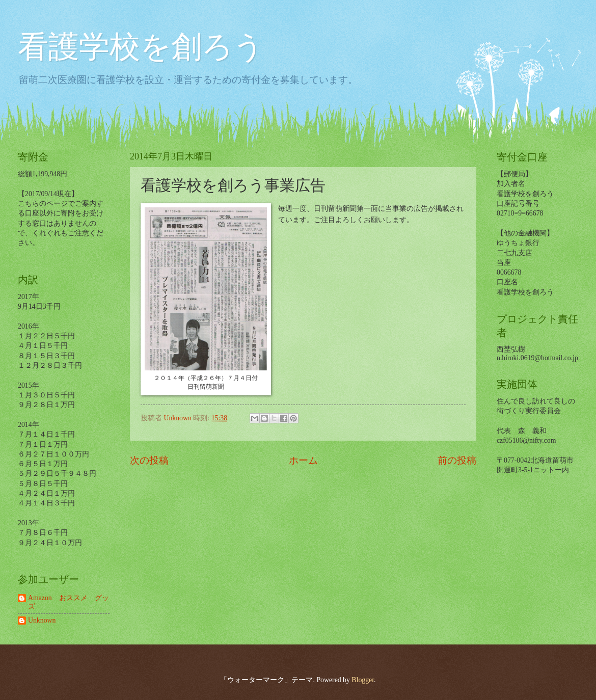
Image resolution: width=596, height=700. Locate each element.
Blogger (363, 680)
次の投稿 (149, 460)
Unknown (42, 620)
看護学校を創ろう (141, 47)
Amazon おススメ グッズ (69, 602)
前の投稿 (457, 460)
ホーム (303, 460)
